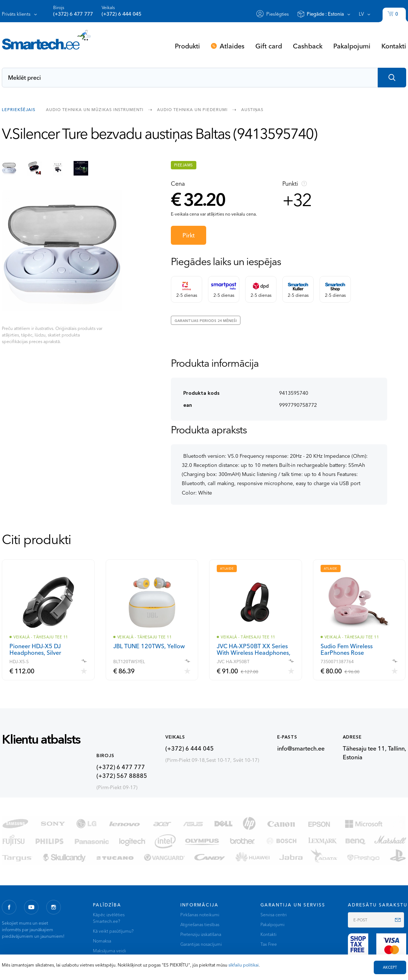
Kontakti (394, 46)
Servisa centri (274, 915)
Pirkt (189, 235)
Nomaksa (102, 941)
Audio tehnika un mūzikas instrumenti (95, 109)
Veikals (121, 11)
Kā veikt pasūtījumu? (113, 931)
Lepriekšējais (19, 109)
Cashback (308, 46)
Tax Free (269, 944)
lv (361, 14)
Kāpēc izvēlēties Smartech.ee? (109, 918)
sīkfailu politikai (244, 965)
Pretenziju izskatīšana (201, 934)
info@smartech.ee (301, 748)
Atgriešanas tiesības (200, 924)
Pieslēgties (278, 14)
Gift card (269, 46)
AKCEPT (390, 967)
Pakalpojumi (352, 46)
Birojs (73, 11)
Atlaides (232, 46)
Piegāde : (325, 14)
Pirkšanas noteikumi (200, 915)
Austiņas (252, 109)
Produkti (187, 46)
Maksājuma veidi (109, 951)
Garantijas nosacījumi (201, 944)
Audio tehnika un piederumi (192, 109)
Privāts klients (16, 14)
